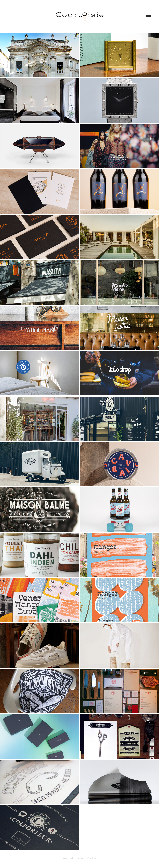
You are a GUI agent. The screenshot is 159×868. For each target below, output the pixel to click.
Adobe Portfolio (88, 858)
